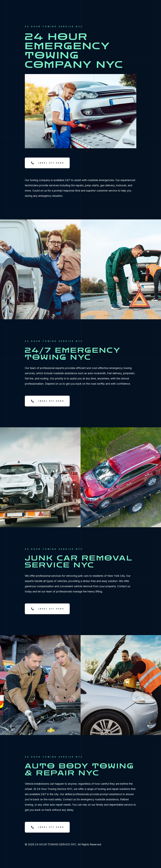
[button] (47, 163)
